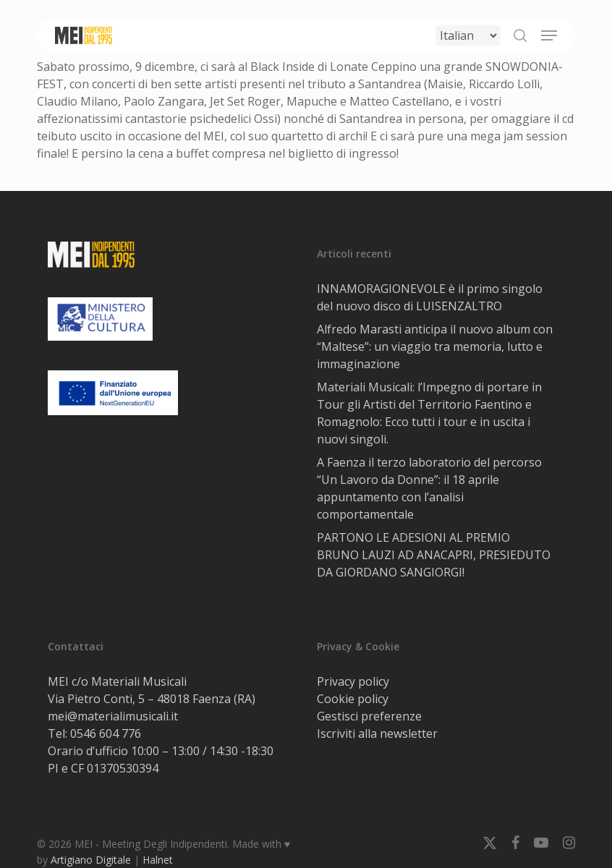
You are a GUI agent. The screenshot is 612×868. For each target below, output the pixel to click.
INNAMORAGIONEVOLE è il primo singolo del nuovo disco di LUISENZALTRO (430, 297)
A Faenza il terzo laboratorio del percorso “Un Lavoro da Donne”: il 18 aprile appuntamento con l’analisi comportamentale (429, 488)
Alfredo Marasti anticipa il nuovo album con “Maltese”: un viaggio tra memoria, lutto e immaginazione (435, 346)
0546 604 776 (106, 733)
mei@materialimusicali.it (113, 716)
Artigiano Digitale (91, 860)
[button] (549, 35)
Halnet (158, 860)
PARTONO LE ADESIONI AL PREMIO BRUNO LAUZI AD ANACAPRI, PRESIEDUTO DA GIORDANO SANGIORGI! (434, 555)
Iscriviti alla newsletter (377, 733)
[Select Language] (468, 35)
